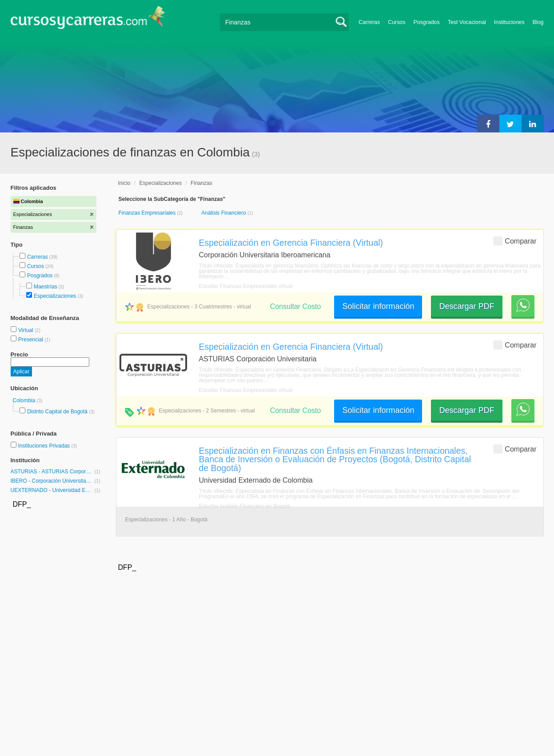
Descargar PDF (466, 306)
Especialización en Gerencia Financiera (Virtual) (291, 243)
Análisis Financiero (224, 213)
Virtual (26, 330)
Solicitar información (378, 306)
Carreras (369, 22)
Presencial (31, 340)
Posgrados (426, 22)
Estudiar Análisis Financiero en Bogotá (245, 506)
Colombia (25, 400)
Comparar (515, 241)
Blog (538, 22)
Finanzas (201, 183)
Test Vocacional (467, 22)
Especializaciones (55, 296)
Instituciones (509, 22)
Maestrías (46, 287)
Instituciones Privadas (47, 446)
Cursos (397, 22)
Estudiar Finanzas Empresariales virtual (246, 286)
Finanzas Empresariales (148, 213)
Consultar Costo (296, 306)
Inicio (124, 183)
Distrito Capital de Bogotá (57, 412)
